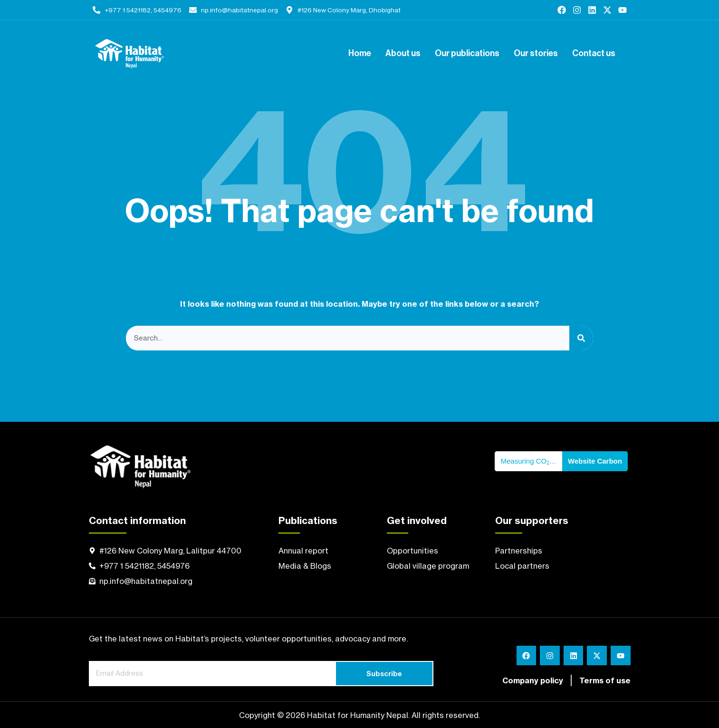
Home (360, 54)
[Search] (581, 338)
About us (403, 54)
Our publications (467, 54)
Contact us (594, 54)
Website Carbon (595, 461)
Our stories (536, 54)
